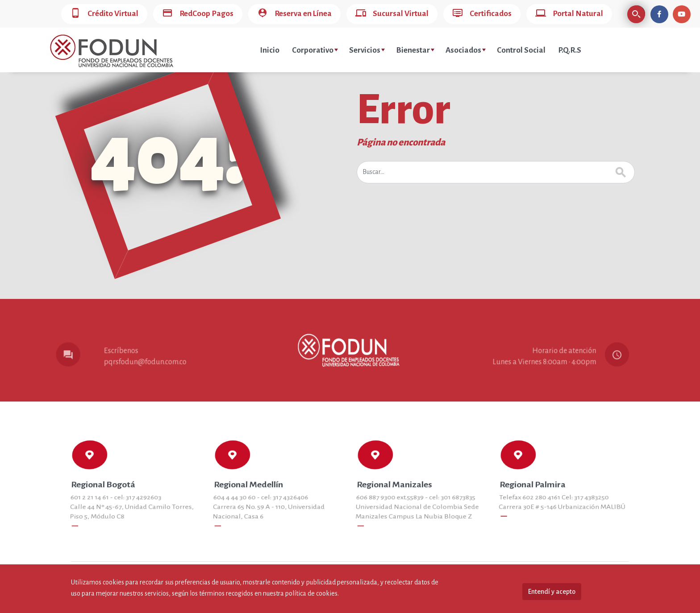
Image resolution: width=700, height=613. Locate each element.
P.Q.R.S (570, 50)
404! (168, 157)
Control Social (521, 50)
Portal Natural (569, 14)
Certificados (482, 14)
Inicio (270, 50)
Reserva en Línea (294, 14)
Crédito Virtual (104, 14)
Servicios (367, 50)
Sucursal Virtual (392, 14)
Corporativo (315, 50)
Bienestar (415, 50)
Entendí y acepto (552, 592)
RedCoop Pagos (198, 14)
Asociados (466, 50)
